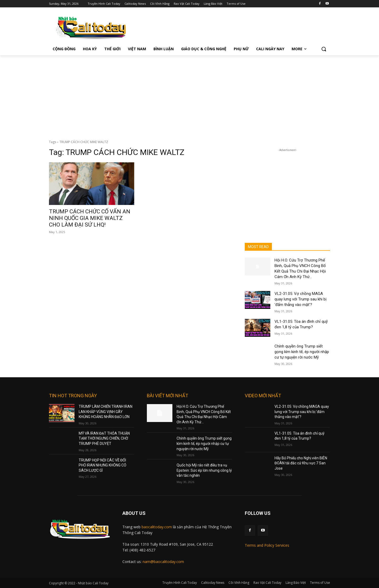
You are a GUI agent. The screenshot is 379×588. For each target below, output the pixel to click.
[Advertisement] (189, 95)
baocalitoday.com (157, 527)
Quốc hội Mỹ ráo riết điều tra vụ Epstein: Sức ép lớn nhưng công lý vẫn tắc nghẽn (204, 470)
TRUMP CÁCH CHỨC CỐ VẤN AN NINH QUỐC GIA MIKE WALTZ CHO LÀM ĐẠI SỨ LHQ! (90, 218)
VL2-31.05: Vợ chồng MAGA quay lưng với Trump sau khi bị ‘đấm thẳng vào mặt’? (301, 299)
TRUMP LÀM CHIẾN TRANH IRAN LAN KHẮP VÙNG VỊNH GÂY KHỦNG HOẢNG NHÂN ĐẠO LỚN (106, 412)
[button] (324, 49)
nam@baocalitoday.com (163, 562)
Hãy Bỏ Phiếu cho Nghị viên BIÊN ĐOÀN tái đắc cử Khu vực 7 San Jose (301, 463)
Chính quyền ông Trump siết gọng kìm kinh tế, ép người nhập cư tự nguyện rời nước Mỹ (302, 352)
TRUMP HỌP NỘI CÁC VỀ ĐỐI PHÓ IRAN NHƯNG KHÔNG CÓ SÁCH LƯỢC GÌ (103, 465)
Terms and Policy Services (267, 545)
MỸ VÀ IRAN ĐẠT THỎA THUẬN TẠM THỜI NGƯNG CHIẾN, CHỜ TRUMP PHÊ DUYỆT (104, 438)
